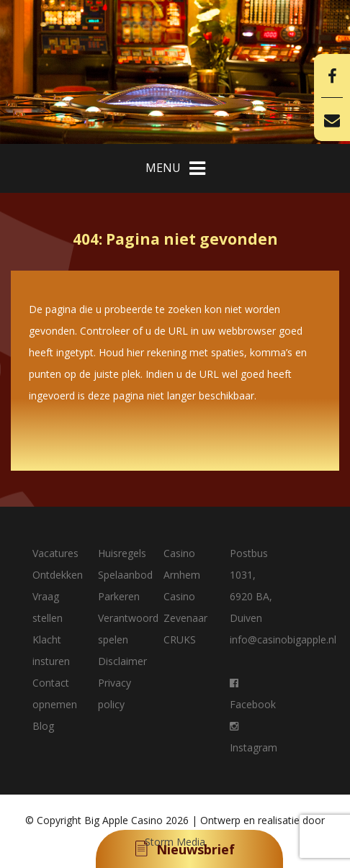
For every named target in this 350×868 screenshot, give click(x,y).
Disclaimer (122, 661)
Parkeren (119, 596)
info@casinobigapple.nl (283, 639)
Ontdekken (58, 575)
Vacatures (55, 553)
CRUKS (180, 639)
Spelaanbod (125, 575)
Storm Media (175, 842)
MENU (175, 168)
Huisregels (122, 553)
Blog (43, 726)
